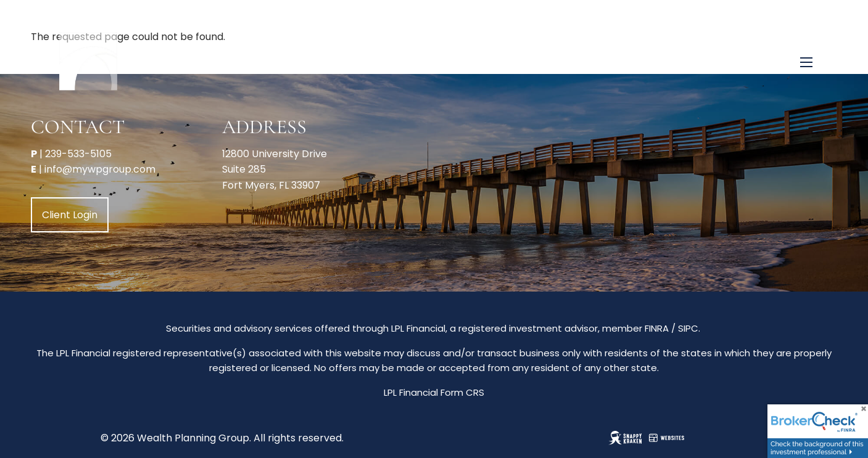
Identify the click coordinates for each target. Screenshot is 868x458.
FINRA (657, 328)
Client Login (70, 215)
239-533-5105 (78, 154)
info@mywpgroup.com (100, 169)
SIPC (688, 328)
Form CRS (462, 392)
